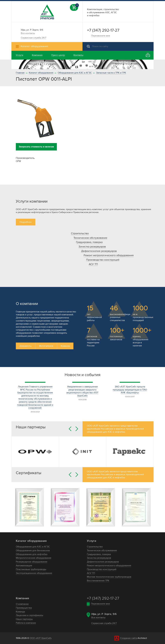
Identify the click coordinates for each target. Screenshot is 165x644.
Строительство (80, 233)
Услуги (92, 541)
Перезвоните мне (101, 36)
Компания (22, 598)
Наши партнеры (24, 619)
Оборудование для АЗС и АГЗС (75, 73)
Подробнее (26, 222)
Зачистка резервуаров (92, 247)
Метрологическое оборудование (34, 558)
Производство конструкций (103, 260)
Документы (25, 346)
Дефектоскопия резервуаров (99, 251)
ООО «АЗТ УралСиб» (41, 638)
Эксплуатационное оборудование (34, 573)
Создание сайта (129, 638)
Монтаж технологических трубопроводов (109, 577)
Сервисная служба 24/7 (33, 38)
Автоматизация (24, 566)
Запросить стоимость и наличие (36, 147)
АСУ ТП (93, 264)
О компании (22, 604)
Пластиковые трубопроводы (31, 569)
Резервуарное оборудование (32, 562)
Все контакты (28, 33)
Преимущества (24, 608)
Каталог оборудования (41, 73)
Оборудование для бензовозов (33, 550)
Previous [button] (70, 429)
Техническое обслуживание (90, 238)
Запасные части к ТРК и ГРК (111, 73)
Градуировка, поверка (89, 242)
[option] (83, 64)
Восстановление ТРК (98, 581)
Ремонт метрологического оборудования (109, 255)
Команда (65, 346)
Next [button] (77, 429)
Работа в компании (26, 623)
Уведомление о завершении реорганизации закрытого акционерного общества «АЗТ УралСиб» (82, 391)
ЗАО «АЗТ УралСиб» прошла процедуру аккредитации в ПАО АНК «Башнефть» (130, 390)
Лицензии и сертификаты (29, 615)
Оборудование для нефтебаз (32, 554)
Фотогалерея (46, 346)
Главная (20, 73)
